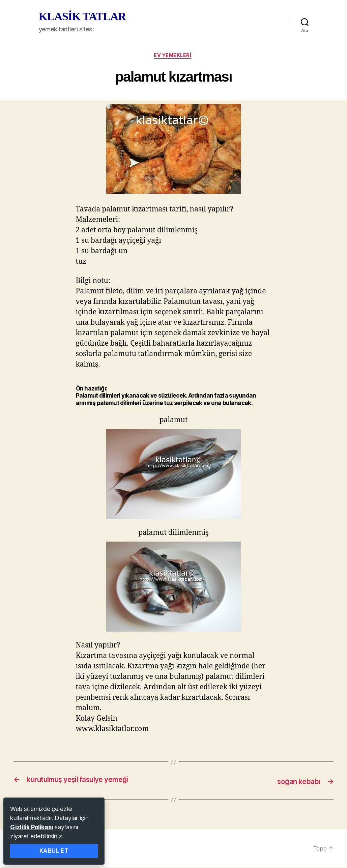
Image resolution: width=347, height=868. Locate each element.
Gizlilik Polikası (32, 827)
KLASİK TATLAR (82, 17)
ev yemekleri (173, 56)
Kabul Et (54, 851)
